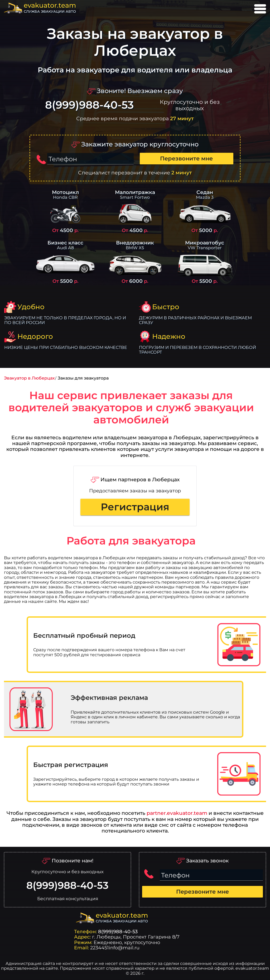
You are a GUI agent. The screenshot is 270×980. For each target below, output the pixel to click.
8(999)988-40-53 (89, 105)
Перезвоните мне (186, 158)
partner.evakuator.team (177, 813)
